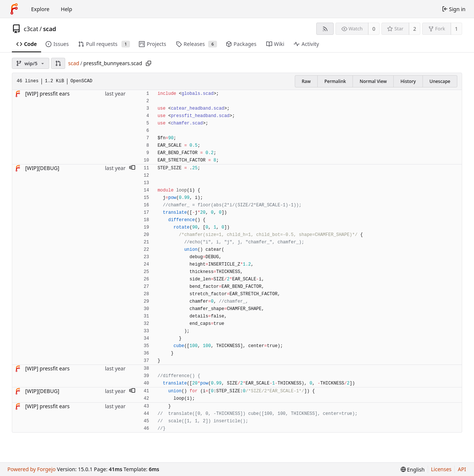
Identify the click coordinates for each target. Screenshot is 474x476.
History (408, 81)
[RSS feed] (325, 29)
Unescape (440, 81)
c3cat (31, 29)
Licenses (441, 469)
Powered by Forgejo (31, 469)
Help (66, 9)
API (462, 469)
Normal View (373, 81)
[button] (58, 63)
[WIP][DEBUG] (42, 168)
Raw (306, 81)
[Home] (14, 9)
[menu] (413, 470)
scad (49, 29)
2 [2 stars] (415, 29)
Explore (40, 9)
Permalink (335, 81)
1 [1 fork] (456, 29)
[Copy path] (148, 63)
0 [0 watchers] (374, 29)
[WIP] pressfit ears (47, 94)
